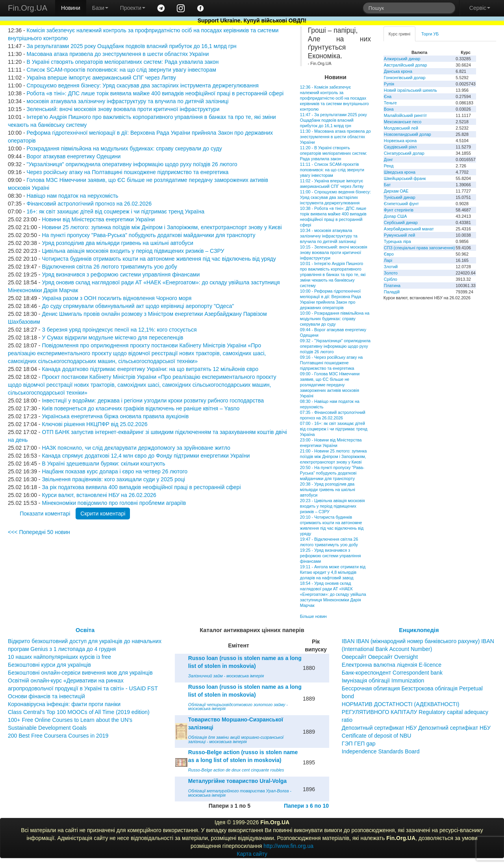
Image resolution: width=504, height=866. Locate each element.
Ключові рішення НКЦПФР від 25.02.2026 (94, 424)
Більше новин (313, 616)
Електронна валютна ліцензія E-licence (392, 665)
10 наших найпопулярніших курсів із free (59, 657)
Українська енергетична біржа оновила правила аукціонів (115, 416)
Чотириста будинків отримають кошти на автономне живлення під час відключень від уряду (159, 259)
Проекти (133, 8)
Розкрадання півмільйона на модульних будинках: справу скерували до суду (124, 148)
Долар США (396, 216)
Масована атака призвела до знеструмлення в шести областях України (118, 54)
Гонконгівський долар (405, 78)
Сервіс (480, 8)
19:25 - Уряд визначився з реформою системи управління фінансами (331, 556)
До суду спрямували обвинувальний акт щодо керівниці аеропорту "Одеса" (138, 306)
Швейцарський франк (405, 178)
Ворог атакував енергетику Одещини (73, 156)
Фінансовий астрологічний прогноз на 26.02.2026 (89, 204)
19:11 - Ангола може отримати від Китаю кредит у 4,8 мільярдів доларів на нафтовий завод (333, 572)
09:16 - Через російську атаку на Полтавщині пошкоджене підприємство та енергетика (331, 363)
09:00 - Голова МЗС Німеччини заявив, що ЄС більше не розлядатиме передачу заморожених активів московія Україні (330, 385)
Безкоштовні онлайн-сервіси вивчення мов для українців (80, 673)
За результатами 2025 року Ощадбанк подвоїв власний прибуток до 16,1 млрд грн (131, 46)
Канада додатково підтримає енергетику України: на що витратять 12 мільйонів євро (150, 369)
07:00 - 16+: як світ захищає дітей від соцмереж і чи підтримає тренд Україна (334, 429)
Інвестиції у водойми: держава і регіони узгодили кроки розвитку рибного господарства (153, 401)
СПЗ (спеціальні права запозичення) (420, 248)
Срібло (391, 279)
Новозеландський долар (408, 134)
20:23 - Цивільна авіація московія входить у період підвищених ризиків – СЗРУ (333, 506)
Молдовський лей (401, 128)
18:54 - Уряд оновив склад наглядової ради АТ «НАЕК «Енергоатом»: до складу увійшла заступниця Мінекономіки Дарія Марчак (333, 594)
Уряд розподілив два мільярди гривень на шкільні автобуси (117, 243)
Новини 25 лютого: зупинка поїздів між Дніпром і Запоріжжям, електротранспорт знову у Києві (162, 227)
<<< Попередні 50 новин (39, 532)
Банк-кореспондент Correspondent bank (392, 673)
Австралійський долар (406, 65)
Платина (392, 286)
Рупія (389, 84)
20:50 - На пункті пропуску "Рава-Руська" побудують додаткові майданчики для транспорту (332, 473)
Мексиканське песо (403, 122)
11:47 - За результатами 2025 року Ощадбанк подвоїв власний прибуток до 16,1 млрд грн (334, 120)
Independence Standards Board (381, 751)
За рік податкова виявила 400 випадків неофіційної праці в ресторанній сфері (141, 487)
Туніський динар (400, 197)
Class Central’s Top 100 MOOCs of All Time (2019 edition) (79, 712)
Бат (387, 185)
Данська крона (398, 71)
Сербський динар (401, 223)
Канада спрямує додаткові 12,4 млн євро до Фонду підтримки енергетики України (146, 456)
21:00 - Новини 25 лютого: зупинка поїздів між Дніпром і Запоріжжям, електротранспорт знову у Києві (334, 456)
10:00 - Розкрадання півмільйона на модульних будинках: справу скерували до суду (335, 319)
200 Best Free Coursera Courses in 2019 (58, 736)
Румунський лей (399, 235)
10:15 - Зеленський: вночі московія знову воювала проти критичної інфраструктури (334, 252)
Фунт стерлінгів (399, 210)
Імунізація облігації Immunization (383, 681)
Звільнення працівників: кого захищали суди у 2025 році (113, 479)
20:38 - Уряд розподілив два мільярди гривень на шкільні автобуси (328, 490)
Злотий (391, 267)
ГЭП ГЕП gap (359, 744)
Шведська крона (400, 172)
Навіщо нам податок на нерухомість (72, 196)
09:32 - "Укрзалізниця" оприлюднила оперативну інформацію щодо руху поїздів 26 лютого (335, 346)
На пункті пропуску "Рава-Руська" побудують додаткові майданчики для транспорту (148, 235)
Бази (100, 8)
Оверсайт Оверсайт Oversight (380, 657)
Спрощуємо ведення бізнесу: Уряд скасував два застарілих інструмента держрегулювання (142, 85)
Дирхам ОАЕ (396, 191)
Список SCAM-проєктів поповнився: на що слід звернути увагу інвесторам (121, 70)
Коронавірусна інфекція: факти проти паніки (64, 704)
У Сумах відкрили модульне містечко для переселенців (112, 337)
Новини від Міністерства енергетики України (98, 219)
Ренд (389, 166)
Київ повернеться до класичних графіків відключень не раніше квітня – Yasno (141, 408)
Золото (391, 273)
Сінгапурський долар (404, 153)
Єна (388, 96)
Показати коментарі (45, 514)
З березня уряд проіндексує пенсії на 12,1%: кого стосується (119, 330)
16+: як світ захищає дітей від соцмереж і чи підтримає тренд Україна (115, 211)
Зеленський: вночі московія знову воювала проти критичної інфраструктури (123, 109)
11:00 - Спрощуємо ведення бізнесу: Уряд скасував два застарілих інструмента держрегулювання (335, 197)
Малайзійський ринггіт (405, 115)
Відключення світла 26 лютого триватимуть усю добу (109, 267)
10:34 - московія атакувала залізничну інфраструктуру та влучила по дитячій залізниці (329, 236)
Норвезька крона (400, 141)
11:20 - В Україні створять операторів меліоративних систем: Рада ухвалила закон (334, 153)
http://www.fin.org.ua (288, 846)
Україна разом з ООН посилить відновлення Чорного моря (117, 298)
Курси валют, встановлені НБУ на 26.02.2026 (99, 495)
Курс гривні (399, 34)
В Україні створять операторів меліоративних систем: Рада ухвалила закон (122, 62)
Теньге (390, 103)
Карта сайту (252, 854)
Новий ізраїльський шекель (410, 90)
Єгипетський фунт (401, 204)
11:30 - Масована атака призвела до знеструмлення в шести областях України (335, 137)
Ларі (388, 260)
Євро (389, 254)
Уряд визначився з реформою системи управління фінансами (121, 274)
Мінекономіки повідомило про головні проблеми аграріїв (114, 503)
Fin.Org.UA (28, 8)
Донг (388, 159)
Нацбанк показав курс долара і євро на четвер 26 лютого (115, 471)
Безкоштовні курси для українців (49, 665)
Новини (71, 8)
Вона (389, 109)
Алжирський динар (402, 59)
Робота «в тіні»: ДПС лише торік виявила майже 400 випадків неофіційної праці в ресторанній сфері (155, 93)
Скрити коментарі (103, 514)
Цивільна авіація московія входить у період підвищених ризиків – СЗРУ (133, 251)
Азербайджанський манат (409, 229)
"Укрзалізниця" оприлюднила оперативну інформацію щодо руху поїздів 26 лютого (132, 164)
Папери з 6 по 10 (306, 806)
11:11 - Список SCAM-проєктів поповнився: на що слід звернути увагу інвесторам (332, 170)
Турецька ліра (397, 241)
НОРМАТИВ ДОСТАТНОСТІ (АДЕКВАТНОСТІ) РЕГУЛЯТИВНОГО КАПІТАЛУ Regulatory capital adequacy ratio (415, 712)
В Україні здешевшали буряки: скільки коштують (103, 464)
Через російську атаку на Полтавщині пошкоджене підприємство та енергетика (127, 172)
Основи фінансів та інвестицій (46, 696)
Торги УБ (430, 34)
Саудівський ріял (400, 147)
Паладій (392, 292)
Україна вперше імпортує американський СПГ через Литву (101, 78)
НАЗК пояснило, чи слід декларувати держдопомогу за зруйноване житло (136, 448)
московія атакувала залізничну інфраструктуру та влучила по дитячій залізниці (127, 101)
